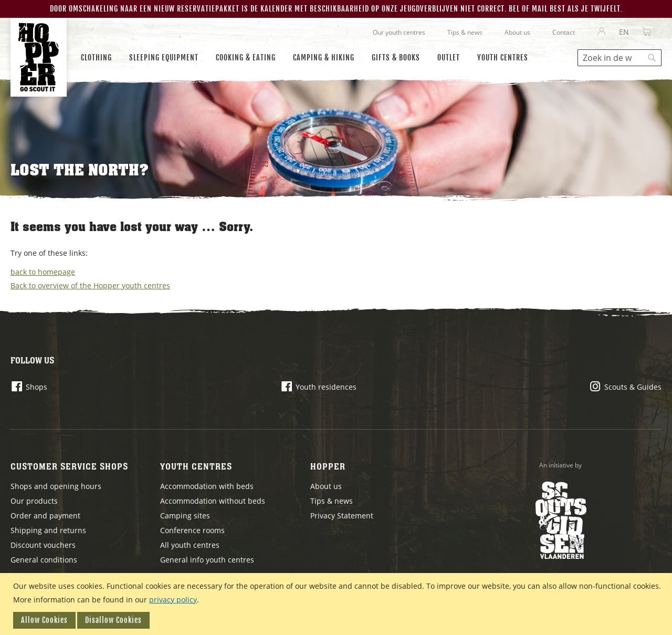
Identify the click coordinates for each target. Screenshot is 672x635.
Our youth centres (399, 32)
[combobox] (619, 58)
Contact (564, 32)
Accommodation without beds (213, 501)
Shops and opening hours (56, 486)
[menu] (308, 58)
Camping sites (185, 516)
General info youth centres (207, 560)
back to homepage (43, 272)
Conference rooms (192, 530)
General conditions (44, 560)
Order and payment (45, 516)
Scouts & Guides (633, 387)
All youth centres (190, 545)
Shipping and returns (48, 530)
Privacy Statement (342, 516)
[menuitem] (96, 58)
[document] (337, 604)
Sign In (602, 32)
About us (517, 32)
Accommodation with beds (207, 486)
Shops (36, 387)
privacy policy (173, 600)
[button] (624, 32)
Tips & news (465, 32)
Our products (34, 501)
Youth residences (326, 387)
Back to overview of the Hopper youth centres (90, 285)
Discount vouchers (43, 545)
